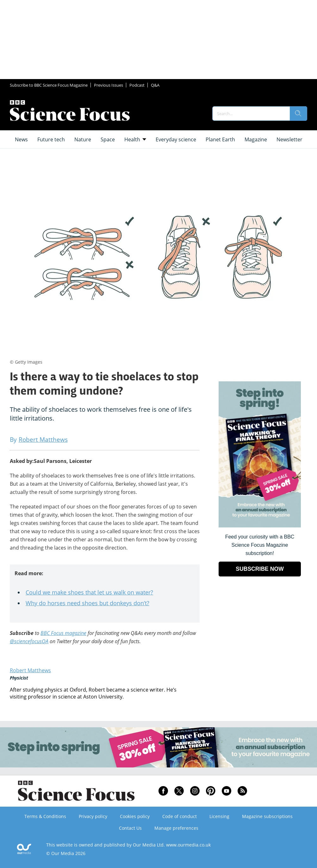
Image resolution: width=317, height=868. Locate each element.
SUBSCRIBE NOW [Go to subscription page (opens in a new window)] (260, 569)
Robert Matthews (30, 670)
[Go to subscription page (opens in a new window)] (260, 526)
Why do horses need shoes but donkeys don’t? (87, 603)
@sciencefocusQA (29, 641)
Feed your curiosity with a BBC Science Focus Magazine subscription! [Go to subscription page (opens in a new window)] (260, 545)
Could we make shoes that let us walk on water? (89, 592)
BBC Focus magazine (63, 633)
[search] (298, 114)
